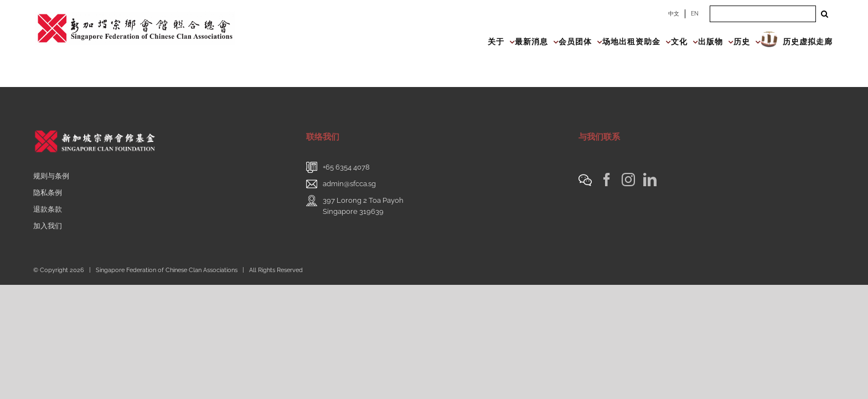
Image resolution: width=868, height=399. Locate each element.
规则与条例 (51, 176)
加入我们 (48, 226)
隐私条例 (48, 193)
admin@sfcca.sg (349, 184)
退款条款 (48, 209)
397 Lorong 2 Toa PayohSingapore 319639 (363, 206)
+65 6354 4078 (346, 167)
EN (695, 14)
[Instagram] (628, 180)
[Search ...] (763, 14)
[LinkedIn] (650, 180)
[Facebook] (607, 180)
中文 (674, 14)
